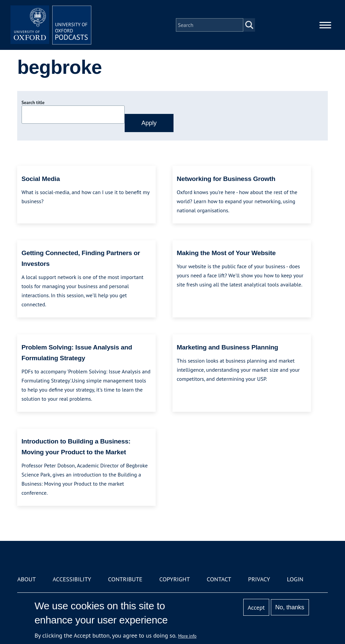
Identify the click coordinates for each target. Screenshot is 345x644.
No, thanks (290, 607)
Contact (219, 579)
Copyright (175, 579)
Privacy (259, 579)
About (26, 579)
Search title (33, 102)
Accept (256, 607)
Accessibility (72, 579)
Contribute (125, 579)
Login (295, 579)
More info (187, 636)
